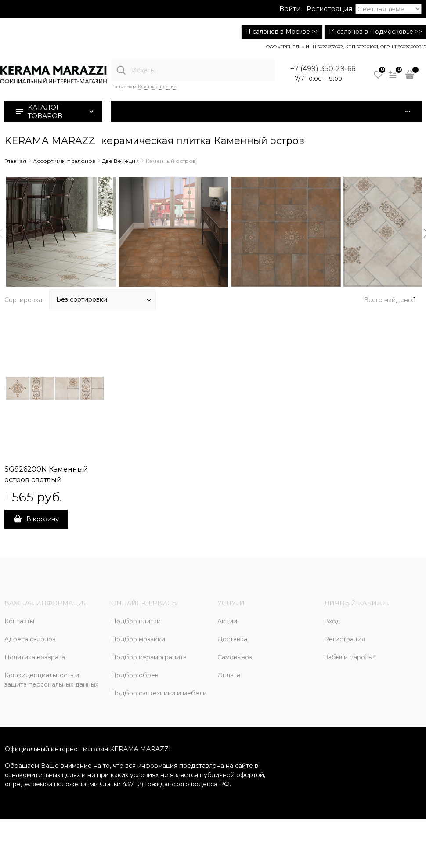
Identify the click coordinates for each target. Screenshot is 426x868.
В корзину (43, 519)
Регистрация (329, 9)
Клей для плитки (157, 86)
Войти (290, 9)
